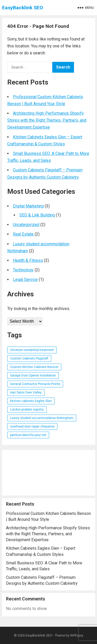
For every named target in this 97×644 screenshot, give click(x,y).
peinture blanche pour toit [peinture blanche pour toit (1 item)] (28, 435)
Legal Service (25, 279)
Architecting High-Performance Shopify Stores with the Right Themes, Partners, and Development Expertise (47, 120)
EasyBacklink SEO (23, 8)
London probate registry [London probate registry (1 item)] (27, 409)
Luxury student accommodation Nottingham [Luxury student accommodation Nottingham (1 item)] (42, 418)
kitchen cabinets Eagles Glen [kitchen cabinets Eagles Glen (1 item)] (31, 401)
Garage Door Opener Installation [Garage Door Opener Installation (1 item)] (33, 375)
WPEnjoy (77, 635)
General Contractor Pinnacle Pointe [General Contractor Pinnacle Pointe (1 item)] (35, 384)
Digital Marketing (28, 206)
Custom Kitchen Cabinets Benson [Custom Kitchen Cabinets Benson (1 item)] (34, 367)
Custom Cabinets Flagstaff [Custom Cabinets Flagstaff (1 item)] (29, 358)
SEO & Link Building (37, 215)
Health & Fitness (28, 260)
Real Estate (23, 234)
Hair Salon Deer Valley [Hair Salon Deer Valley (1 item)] (26, 392)
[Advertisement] (49, 473)
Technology (23, 270)
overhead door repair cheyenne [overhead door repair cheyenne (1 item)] (32, 426)
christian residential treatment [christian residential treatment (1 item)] (32, 350)
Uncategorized (26, 225)
